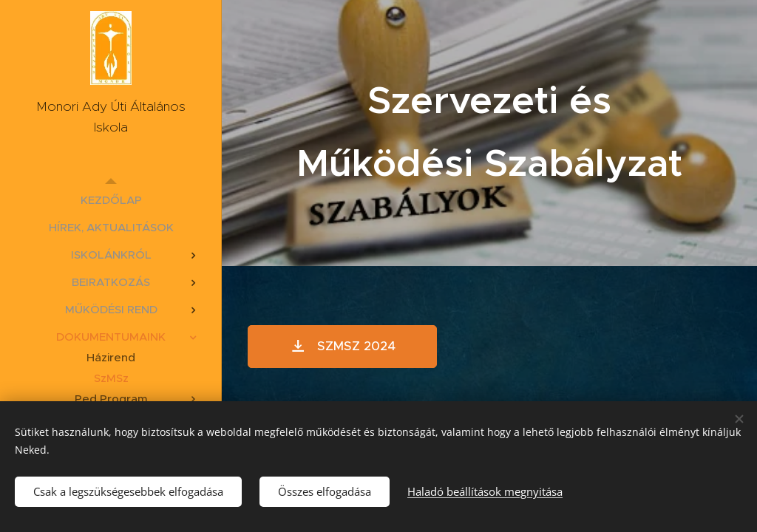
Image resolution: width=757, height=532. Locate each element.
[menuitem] (111, 200)
